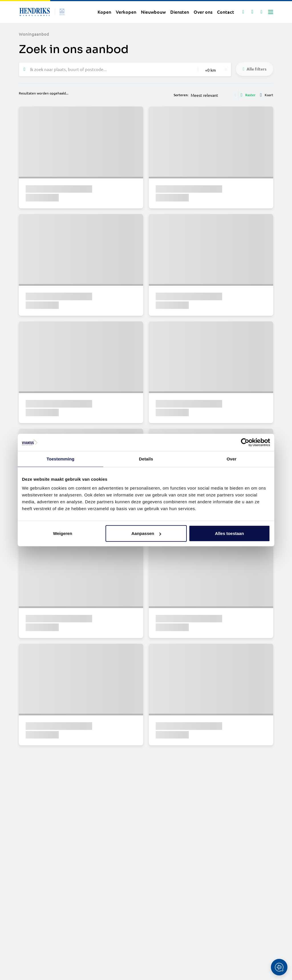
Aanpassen (146, 533)
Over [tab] (232, 459)
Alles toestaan (230, 533)
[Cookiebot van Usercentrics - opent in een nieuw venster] (245, 442)
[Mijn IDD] (261, 12)
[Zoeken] (243, 12)
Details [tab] (146, 459)
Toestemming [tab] (60, 459)
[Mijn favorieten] (252, 12)
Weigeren (63, 533)
